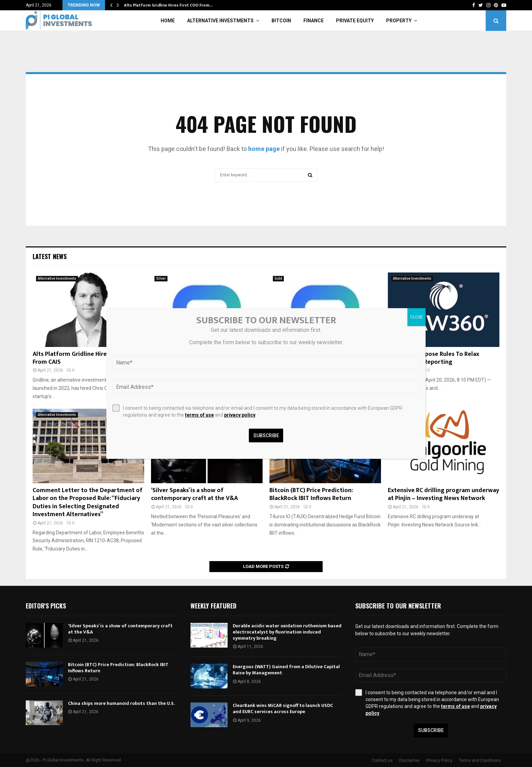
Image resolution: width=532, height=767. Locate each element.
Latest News (50, 256)
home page (264, 149)
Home (168, 21)
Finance (314, 21)
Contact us (382, 760)
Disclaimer (409, 760)
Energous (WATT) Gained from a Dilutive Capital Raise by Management (286, 670)
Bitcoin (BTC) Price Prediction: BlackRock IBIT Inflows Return (311, 494)
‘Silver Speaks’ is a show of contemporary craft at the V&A (194, 494)
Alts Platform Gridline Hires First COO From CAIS (85, 358)
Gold (278, 278)
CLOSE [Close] (417, 317)
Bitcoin (281, 21)
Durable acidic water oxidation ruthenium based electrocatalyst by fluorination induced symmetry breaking (287, 632)
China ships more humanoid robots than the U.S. (121, 703)
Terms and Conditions (480, 760)
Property (399, 21)
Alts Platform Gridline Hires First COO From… (168, 5)
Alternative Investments (220, 21)
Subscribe (431, 730)
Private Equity (355, 21)
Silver (161, 278)
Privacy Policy (439, 760)
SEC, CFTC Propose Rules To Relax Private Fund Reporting (433, 358)
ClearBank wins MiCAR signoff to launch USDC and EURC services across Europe (283, 708)
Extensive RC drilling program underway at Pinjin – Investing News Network (443, 494)
